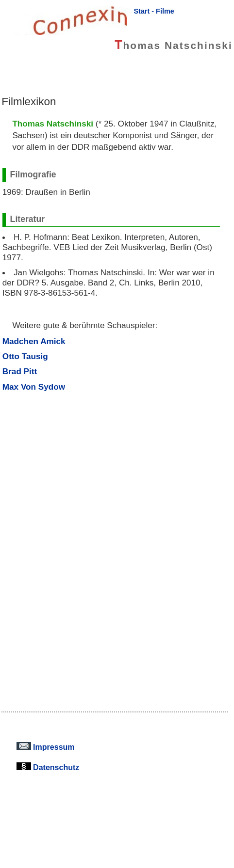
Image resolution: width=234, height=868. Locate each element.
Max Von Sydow (34, 387)
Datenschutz (48, 767)
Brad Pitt (20, 371)
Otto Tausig (25, 356)
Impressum (46, 747)
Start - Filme (154, 11)
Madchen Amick (34, 341)
